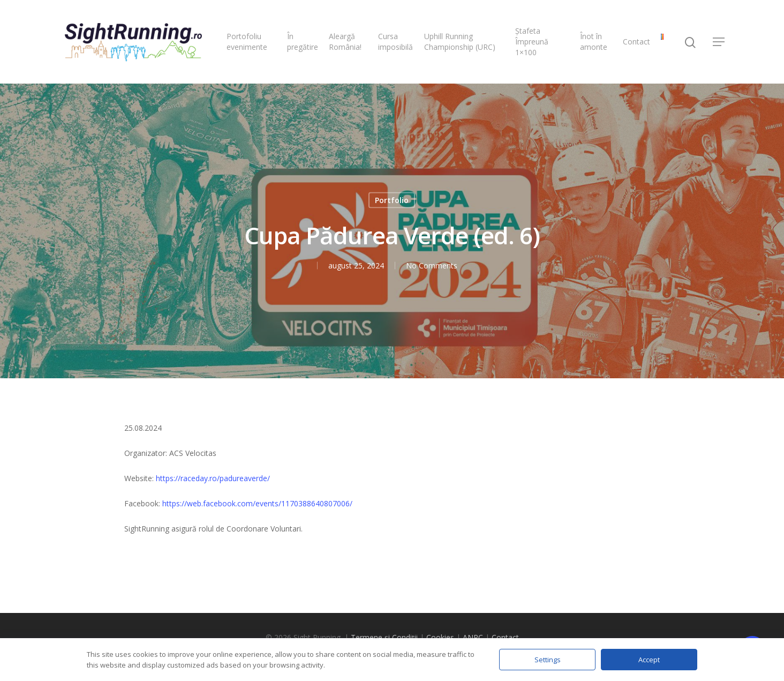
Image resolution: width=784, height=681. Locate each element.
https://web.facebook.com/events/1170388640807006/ (257, 503)
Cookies (440, 637)
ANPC (473, 637)
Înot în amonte (594, 42)
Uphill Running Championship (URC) (460, 42)
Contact (636, 42)
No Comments (431, 265)
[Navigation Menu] (719, 42)
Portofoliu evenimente (247, 42)
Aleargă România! (345, 42)
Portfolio (392, 200)
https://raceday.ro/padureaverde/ (213, 478)
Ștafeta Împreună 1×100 (532, 42)
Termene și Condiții (384, 637)
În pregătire (303, 42)
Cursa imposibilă (395, 42)
